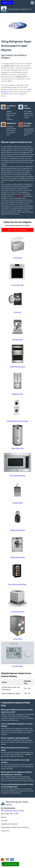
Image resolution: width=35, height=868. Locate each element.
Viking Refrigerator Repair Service (19, 9)
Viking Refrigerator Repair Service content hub (15, 827)
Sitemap (3, 817)
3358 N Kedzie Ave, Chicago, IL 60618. (13, 811)
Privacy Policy (5, 831)
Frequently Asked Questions (9, 824)
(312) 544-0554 (18, 196)
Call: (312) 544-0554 (10, 864)
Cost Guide (4, 821)
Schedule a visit (7, 3)
